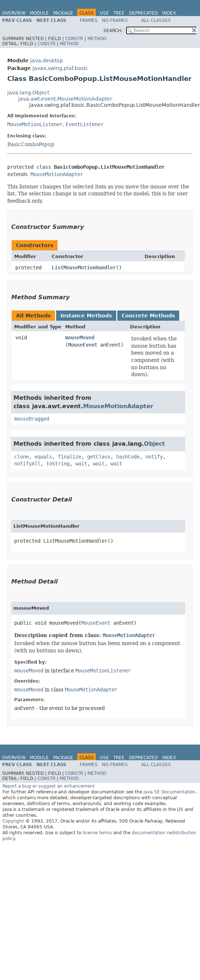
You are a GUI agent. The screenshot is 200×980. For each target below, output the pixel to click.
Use (104, 13)
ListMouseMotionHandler (84, 268)
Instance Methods (86, 316)
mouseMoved (80, 337)
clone (21, 457)
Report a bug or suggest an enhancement (49, 786)
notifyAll (27, 464)
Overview (14, 13)
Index (169, 13)
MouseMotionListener (35, 124)
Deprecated (143, 13)
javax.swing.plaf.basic (60, 68)
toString (58, 464)
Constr (74, 39)
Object (154, 444)
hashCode (128, 457)
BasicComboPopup (31, 144)
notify (154, 457)
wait (81, 464)
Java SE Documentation (169, 792)
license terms (97, 833)
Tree (119, 13)
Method (97, 39)
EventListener (85, 124)
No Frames (115, 20)
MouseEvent (83, 345)
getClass (99, 457)
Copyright (13, 821)
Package (63, 13)
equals (43, 457)
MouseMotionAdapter (57, 174)
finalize (70, 457)
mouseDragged (32, 419)
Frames (89, 20)
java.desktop (47, 60)
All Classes (156, 20)
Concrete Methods (148, 316)
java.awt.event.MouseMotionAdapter (65, 99)
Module (39, 13)
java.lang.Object (28, 93)
